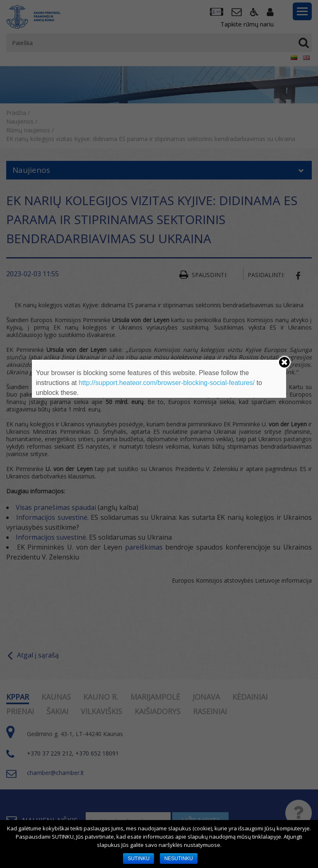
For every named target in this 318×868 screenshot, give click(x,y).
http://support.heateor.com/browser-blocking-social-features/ (167, 383)
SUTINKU (139, 858)
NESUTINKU (179, 858)
